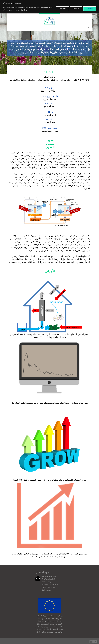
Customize (62, 9)
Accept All (90, 9)
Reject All (76, 9)
